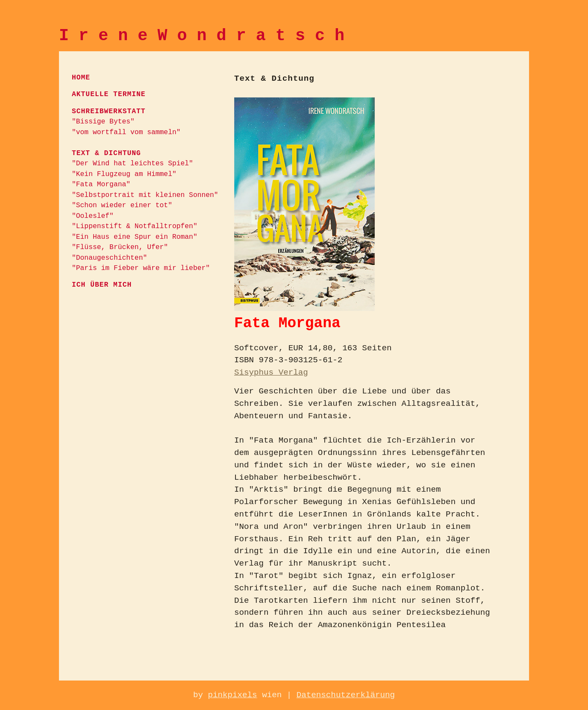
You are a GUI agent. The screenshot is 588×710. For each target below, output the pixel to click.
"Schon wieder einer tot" (122, 205)
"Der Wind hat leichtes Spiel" (132, 163)
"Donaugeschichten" (109, 258)
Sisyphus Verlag (271, 373)
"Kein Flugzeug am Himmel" (124, 174)
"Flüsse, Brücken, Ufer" (120, 247)
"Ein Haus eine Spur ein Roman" (135, 237)
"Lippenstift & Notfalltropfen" (135, 226)
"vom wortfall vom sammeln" (126, 132)
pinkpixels (232, 695)
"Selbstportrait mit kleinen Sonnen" (145, 195)
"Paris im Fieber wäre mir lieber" (141, 268)
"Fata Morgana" (101, 184)
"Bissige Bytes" (103, 122)
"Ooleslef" (93, 216)
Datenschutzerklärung (346, 695)
